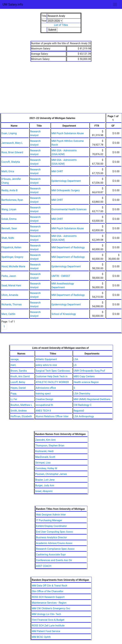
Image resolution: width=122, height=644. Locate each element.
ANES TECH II (43, 411)
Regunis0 (79, 411)
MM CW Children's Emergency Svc (51, 608)
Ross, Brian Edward (12, 152)
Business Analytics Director (51, 537)
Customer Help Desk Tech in (52, 376)
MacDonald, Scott (45, 457)
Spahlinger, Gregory (12, 257)
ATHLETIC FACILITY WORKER (52, 382)
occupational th (44, 405)
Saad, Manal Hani (11, 285)
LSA (76, 359)
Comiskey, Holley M (46, 468)
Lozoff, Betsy (18, 382)
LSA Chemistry (82, 394)
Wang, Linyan (9, 209)
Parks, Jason (9, 276)
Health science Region (86, 382)
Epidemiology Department (66, 181)
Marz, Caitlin (8, 314)
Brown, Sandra (19, 371)
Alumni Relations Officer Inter (52, 416)
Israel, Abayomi (44, 491)
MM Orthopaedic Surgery (66, 190)
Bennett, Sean (9, 228)
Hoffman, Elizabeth (21, 416)
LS (75, 365)
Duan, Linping (9, 133)
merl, (13, 365)
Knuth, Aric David (20, 376)
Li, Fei (14, 399)
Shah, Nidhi (8, 238)
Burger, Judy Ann (45, 485)
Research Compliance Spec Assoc (55, 549)
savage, (15, 359)
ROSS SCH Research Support (48, 597)
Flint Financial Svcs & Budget (48, 620)
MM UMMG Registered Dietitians (92, 399)
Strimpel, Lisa (43, 463)
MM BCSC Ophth (41, 637)
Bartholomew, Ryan (12, 200)
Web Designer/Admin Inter (51, 515)
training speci (43, 394)
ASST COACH (44, 566)
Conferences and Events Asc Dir (54, 560)
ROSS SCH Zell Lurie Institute (48, 626)
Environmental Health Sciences (69, 209)
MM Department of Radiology (68, 247)
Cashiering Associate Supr (51, 555)
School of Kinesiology (64, 314)
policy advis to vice (46, 365)
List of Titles (61, 25)
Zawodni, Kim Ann (45, 440)
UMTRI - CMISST (61, 276)
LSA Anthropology (84, 416)
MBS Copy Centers (84, 376)
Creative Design (44, 399)
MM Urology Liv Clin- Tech (46, 614)
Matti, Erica (8, 171)
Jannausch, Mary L (12, 143)
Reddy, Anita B (9, 190)
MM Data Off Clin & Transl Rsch (49, 586)
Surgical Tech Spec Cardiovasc (53, 371)
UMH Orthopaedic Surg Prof (89, 371)
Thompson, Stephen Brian (50, 446)
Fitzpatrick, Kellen (11, 247)
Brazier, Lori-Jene (45, 480)
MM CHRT (57, 171)
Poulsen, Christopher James (51, 474)
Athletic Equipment (46, 359)
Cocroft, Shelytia (11, 162)
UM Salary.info (13, 4)
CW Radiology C (83, 405)
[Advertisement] (61, 89)
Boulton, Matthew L (21, 405)
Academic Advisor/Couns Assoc (54, 543)
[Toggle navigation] (115, 4)
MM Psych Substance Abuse (68, 133)
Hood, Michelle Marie (13, 266)
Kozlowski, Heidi (44, 451)
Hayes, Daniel (18, 388)
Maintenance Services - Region (49, 603)
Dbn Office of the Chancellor (48, 591)
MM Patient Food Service (46, 631)
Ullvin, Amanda (10, 295)
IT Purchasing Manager (49, 520)
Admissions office (46, 388)
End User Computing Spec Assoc (55, 532)
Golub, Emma (9, 219)
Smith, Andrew (19, 411)
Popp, (14, 394)
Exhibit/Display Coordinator (51, 526)
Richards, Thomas (12, 304)
